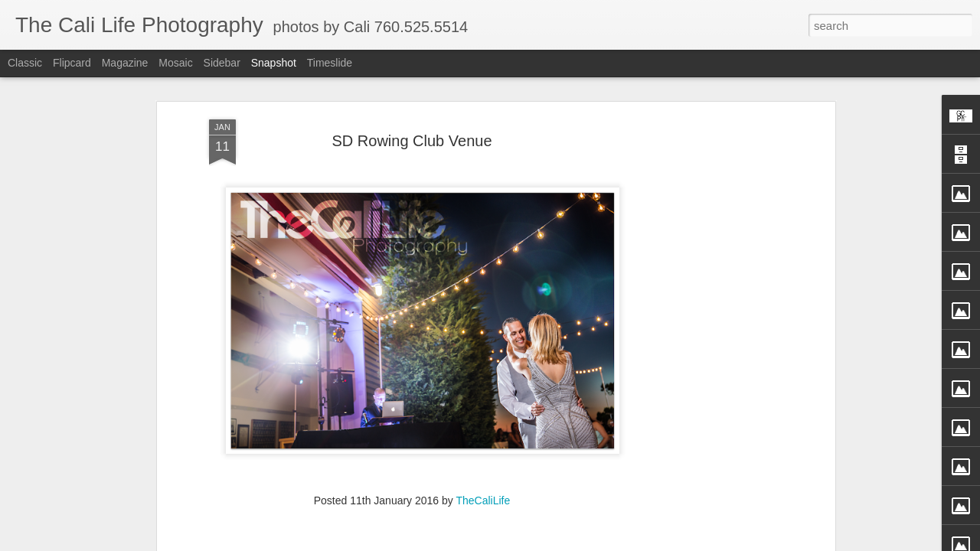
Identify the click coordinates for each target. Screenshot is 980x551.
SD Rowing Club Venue (412, 106)
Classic (25, 63)
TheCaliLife (483, 465)
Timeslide (330, 63)
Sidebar (222, 63)
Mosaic (175, 63)
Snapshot (274, 63)
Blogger (559, 543)
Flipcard (72, 63)
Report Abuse (603, 543)
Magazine (125, 63)
